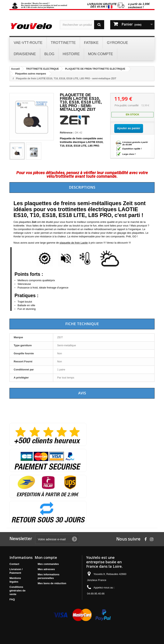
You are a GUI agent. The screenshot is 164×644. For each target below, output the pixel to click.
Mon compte (46, 557)
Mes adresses (46, 569)
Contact (14, 564)
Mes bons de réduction (52, 583)
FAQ (12, 599)
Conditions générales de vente (18, 591)
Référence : (67, 133)
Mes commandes (48, 564)
